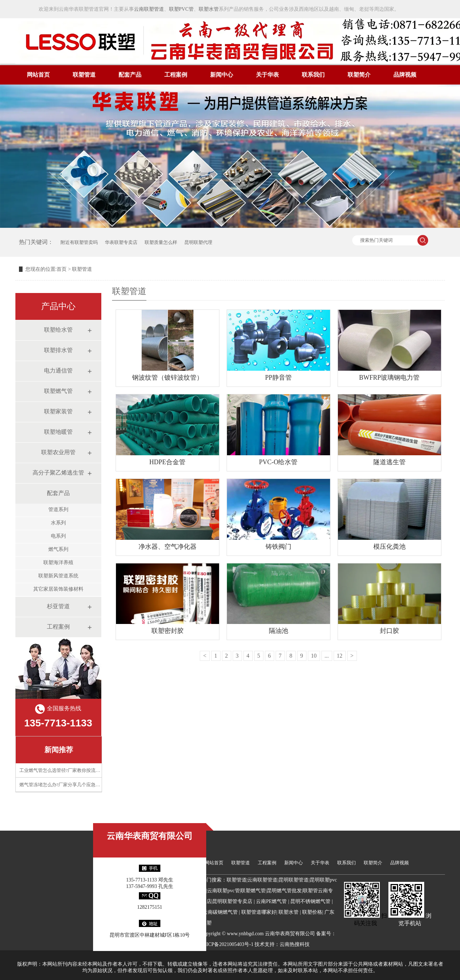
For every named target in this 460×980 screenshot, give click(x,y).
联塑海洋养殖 (58, 563)
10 (314, 656)
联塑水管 (209, 9)
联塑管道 (84, 75)
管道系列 (58, 510)
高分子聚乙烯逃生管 (58, 473)
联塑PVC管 (181, 9)
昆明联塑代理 (198, 242)
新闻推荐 (59, 750)
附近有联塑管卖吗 (79, 242)
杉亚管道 (58, 606)
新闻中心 (222, 75)
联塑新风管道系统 (58, 576)
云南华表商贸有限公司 (150, 836)
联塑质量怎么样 (161, 242)
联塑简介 (359, 75)
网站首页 (38, 75)
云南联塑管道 (149, 9)
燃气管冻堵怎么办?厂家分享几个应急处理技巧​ (67, 785)
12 (340, 656)
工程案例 (176, 75)
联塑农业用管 (58, 452)
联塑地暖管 (58, 432)
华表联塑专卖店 (121, 242)
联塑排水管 (58, 350)
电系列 (58, 536)
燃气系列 (58, 549)
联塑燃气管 (58, 391)
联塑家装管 (58, 411)
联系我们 (313, 75)
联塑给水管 (58, 330)
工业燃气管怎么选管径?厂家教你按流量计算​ (65, 770)
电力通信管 (58, 371)
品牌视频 (405, 75)
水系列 (58, 523)
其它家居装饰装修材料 (58, 589)
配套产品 (130, 75)
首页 (62, 269)
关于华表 (267, 75)
